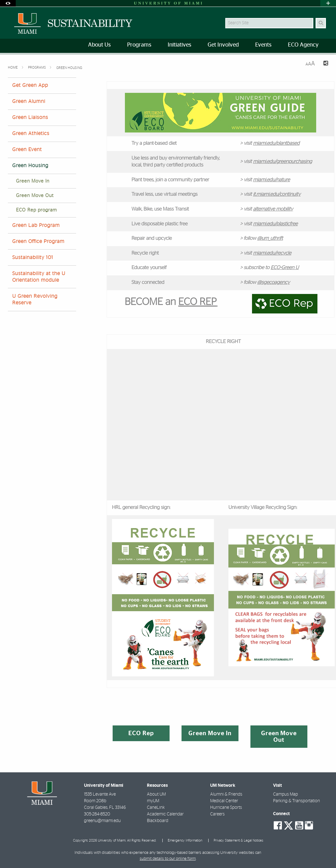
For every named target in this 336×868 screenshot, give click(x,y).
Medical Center (224, 801)
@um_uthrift (270, 239)
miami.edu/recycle (272, 253)
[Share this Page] (324, 64)
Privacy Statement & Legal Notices (238, 840)
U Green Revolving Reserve (35, 299)
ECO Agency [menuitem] (303, 45)
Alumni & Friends (226, 794)
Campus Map (286, 794)
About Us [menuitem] (99, 45)
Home (13, 68)
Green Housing (69, 68)
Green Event (27, 149)
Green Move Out (35, 196)
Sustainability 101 (33, 257)
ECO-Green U (285, 268)
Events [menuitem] (263, 45)
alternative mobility (273, 209)
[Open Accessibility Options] (8, 3)
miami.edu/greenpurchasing (283, 162)
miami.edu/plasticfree (275, 224)
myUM (153, 801)
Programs (37, 68)
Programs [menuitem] (139, 45)
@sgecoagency (274, 283)
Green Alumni (29, 101)
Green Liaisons (30, 117)
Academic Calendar (165, 814)
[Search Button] (321, 23)
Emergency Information (185, 840)
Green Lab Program (36, 225)
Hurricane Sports (226, 808)
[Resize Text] (310, 64)
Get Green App (30, 85)
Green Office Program (38, 241)
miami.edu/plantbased (276, 144)
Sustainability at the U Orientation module (39, 277)
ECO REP (198, 302)
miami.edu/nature (271, 180)
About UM (156, 794)
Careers (217, 814)
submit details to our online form (168, 859)
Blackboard (158, 821)
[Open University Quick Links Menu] (328, 3)
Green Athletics (31, 133)
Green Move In (33, 181)
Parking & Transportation (297, 801)
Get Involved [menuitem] (223, 45)
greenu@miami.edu (102, 821)
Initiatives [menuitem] (179, 45)
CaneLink (156, 808)
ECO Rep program (36, 210)
